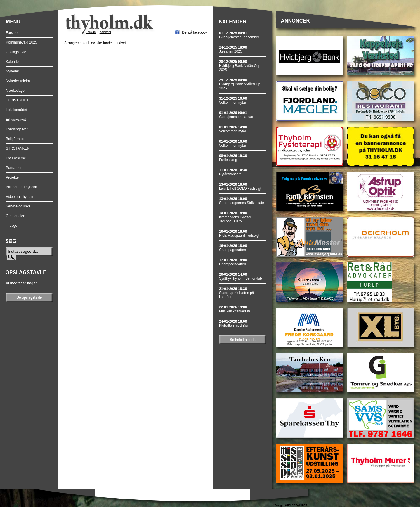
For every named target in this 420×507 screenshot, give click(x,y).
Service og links (18, 206)
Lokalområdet (17, 110)
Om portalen (15, 216)
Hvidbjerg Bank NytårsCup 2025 (240, 66)
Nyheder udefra (18, 81)
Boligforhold (15, 139)
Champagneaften (233, 248)
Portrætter (14, 168)
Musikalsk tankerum (235, 309)
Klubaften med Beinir (235, 323)
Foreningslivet (17, 129)
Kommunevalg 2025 (21, 42)
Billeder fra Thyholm (21, 187)
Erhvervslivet (16, 120)
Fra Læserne (16, 158)
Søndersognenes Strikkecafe (242, 201)
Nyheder (12, 71)
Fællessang (233, 158)
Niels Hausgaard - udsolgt (239, 233)
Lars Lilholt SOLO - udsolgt (240, 186)
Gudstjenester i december (239, 35)
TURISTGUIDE (18, 100)
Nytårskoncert (233, 172)
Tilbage (12, 226)
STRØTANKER (18, 148)
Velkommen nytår (233, 101)
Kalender (13, 62)
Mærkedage (15, 91)
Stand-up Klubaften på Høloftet (236, 293)
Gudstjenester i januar (236, 115)
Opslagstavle (16, 52)
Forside (12, 33)
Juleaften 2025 (233, 49)
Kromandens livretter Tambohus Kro (235, 217)
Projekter (13, 177)
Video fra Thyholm (20, 197)
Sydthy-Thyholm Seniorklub (241, 276)
